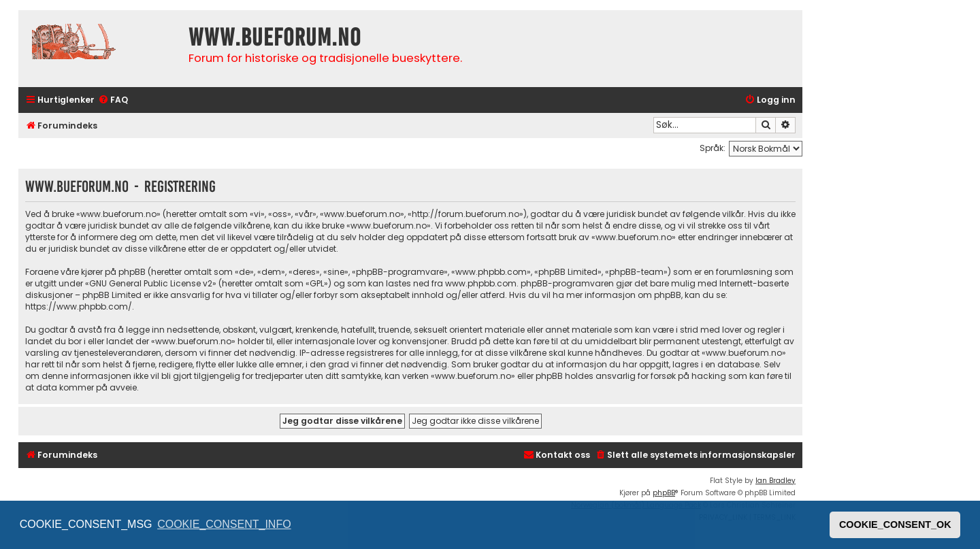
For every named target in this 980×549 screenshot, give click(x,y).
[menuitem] (113, 100)
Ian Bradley (775, 481)
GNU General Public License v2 (151, 283)
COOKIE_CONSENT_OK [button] (895, 525)
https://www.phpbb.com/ (79, 306)
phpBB (664, 493)
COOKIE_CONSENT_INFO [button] (224, 524)
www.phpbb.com (481, 283)
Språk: (713, 148)
